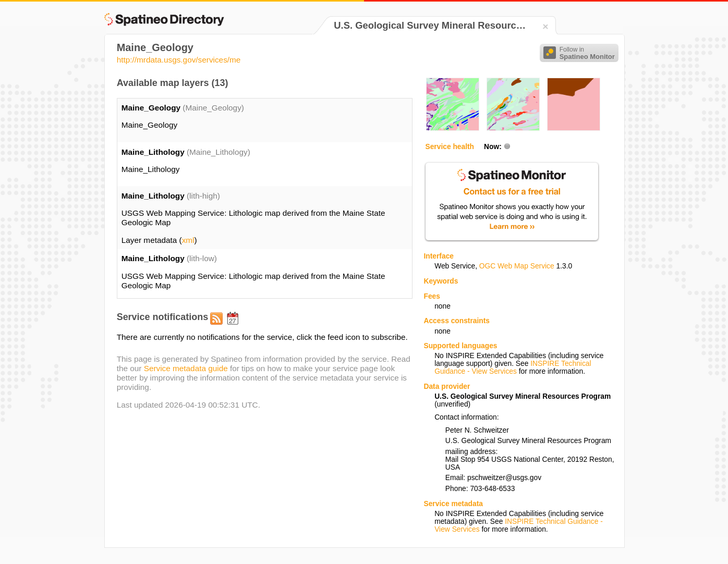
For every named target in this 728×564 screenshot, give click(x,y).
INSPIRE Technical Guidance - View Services (513, 367)
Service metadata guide (186, 368)
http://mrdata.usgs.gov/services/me (179, 60)
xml (188, 240)
